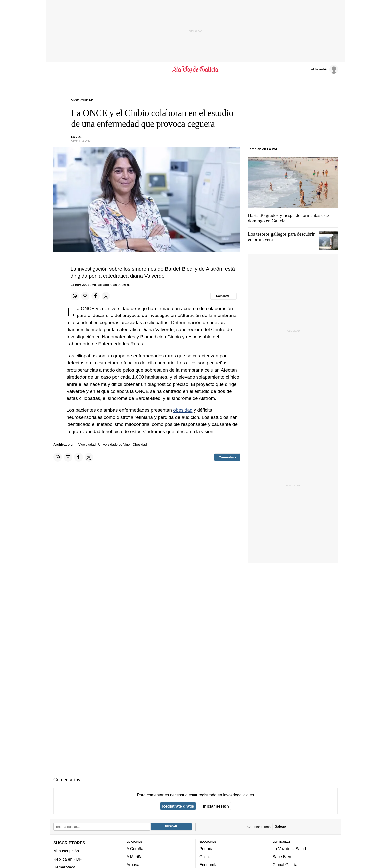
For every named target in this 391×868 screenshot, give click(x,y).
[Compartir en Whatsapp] (75, 296)
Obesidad (140, 444)
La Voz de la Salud (289, 849)
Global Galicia (285, 865)
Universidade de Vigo (114, 444)
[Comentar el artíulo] (224, 296)
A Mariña (135, 857)
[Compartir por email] (85, 296)
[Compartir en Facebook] (96, 296)
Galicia (206, 857)
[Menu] (57, 69)
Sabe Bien (282, 857)
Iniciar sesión (216, 806)
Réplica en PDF (67, 859)
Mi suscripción (66, 851)
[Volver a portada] (196, 69)
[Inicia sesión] (324, 69)
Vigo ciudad (87, 444)
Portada (207, 849)
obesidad (183, 410)
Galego (280, 827)
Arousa (133, 865)
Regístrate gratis (178, 806)
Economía (209, 865)
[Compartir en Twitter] (106, 296)
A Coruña (135, 849)
